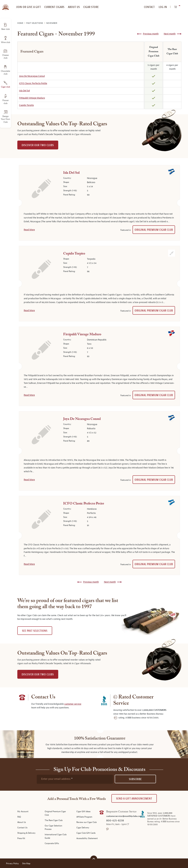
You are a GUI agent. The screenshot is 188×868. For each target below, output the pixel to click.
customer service (73, 704)
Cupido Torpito (26, 105)
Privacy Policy (12, 864)
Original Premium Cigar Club (154, 230)
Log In (163, 7)
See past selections (35, 631)
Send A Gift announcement (134, 799)
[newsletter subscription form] (75, 779)
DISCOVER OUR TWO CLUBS (38, 145)
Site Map (26, 864)
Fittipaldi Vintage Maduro (32, 98)
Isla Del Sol (24, 91)
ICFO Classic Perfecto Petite (33, 83)
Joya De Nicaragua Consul (32, 76)
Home (21, 23)
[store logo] (5, 5)
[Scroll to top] (94, 859)
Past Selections (35, 23)
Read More (29, 230)
